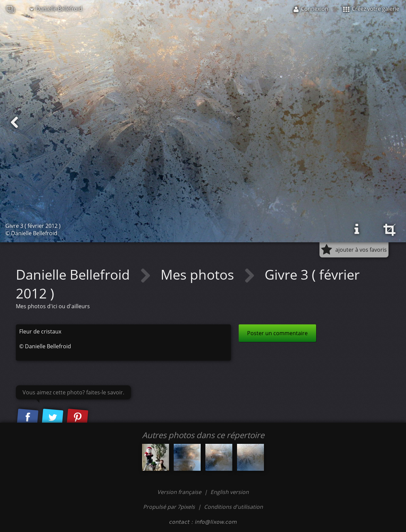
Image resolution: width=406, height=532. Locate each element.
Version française (180, 492)
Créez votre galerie (371, 9)
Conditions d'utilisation (233, 507)
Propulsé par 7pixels (169, 507)
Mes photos (199, 274)
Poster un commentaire (277, 333)
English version (230, 492)
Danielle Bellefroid (56, 9)
